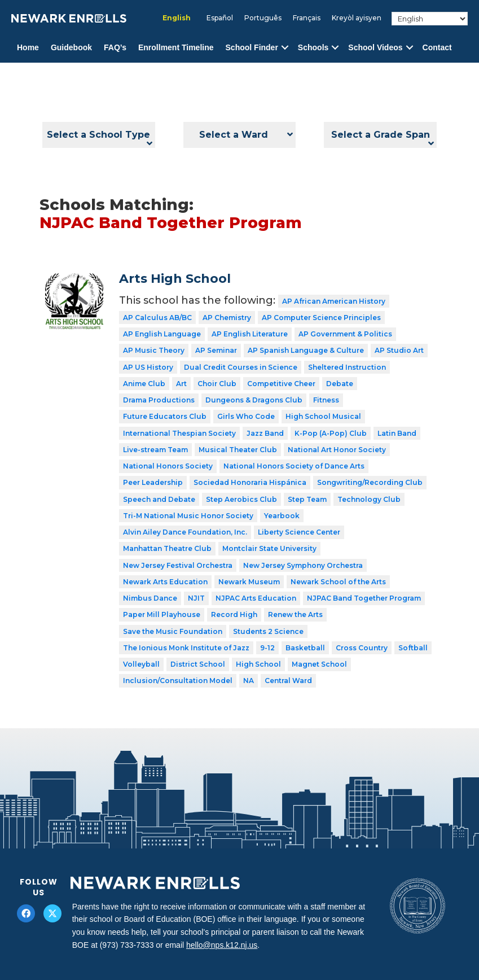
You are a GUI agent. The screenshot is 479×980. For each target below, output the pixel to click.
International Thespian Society (179, 433)
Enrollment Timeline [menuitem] (176, 47)
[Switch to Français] (307, 18)
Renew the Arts (295, 614)
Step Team (307, 499)
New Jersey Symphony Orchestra (303, 565)
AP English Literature (250, 334)
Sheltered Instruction (347, 367)
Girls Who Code (246, 416)
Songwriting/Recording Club (370, 482)
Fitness (326, 400)
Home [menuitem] (28, 47)
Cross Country (362, 648)
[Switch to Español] (220, 18)
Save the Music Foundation (173, 631)
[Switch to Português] (263, 18)
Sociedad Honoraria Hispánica (250, 482)
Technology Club (369, 499)
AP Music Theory (154, 350)
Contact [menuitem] (437, 47)
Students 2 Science (268, 631)
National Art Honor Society (337, 450)
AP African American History (334, 301)
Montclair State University (269, 548)
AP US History (148, 367)
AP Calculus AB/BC (157, 318)
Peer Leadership (153, 482)
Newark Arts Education (165, 582)
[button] (285, 48)
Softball (413, 648)
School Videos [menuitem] (375, 47)
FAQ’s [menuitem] (115, 47)
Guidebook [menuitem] (71, 47)
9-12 (267, 648)
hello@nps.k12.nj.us (222, 945)
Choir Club (217, 384)
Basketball (305, 648)
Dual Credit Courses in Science (241, 367)
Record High (234, 614)
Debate (340, 384)
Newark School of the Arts (338, 582)
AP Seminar (216, 350)
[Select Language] (430, 19)
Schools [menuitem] (313, 47)
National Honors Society (168, 466)
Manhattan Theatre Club (167, 548)
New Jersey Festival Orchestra (178, 565)
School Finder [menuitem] (252, 47)
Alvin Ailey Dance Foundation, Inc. (185, 532)
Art (181, 384)
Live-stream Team (155, 450)
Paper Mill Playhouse (162, 614)
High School (258, 664)
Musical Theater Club (238, 450)
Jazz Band (265, 433)
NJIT (196, 598)
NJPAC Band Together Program (364, 598)
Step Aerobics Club (241, 499)
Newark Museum (249, 582)
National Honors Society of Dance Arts (294, 466)
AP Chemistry (227, 318)
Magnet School (319, 664)
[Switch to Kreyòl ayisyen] (357, 18)
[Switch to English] (177, 18)
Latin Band (397, 433)
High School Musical (323, 416)
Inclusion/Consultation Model (178, 681)
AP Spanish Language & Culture (306, 350)
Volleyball (141, 664)
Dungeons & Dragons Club (254, 400)
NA (249, 681)
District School (198, 664)
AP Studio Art (399, 350)
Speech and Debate (159, 499)
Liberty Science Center (299, 532)
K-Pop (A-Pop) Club (331, 433)
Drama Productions (159, 400)
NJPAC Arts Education (256, 598)
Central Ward (288, 681)
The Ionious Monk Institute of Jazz (186, 648)
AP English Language (162, 334)
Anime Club (144, 384)
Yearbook (282, 516)
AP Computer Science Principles (321, 318)
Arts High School (175, 279)
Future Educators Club (165, 416)
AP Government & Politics (345, 334)
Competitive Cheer (281, 384)
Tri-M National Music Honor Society (188, 516)
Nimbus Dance (150, 598)
